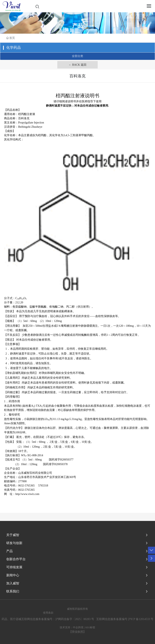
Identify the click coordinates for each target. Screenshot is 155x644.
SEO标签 (90, 627)
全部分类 (77, 56)
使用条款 (48, 613)
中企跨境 (78, 627)
